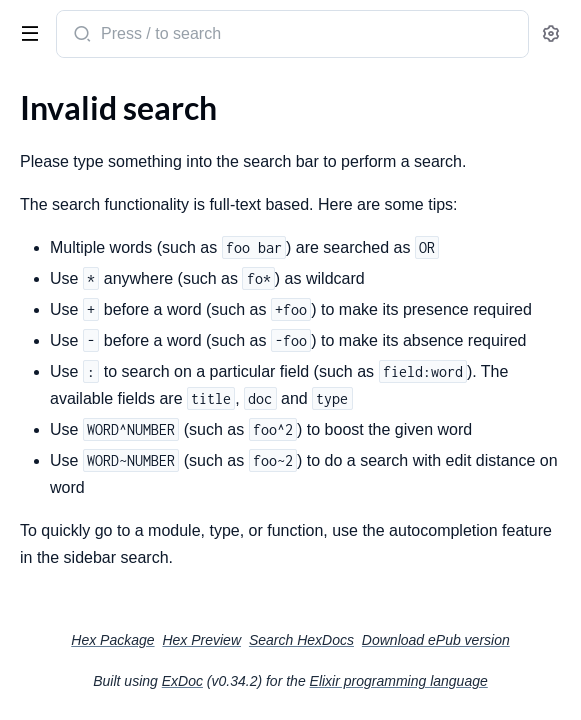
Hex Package (112, 640)
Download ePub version (436, 640)
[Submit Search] (80, 36)
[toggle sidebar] (26, 32)
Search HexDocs (301, 640)
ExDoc (182, 681)
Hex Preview (201, 640)
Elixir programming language (399, 681)
